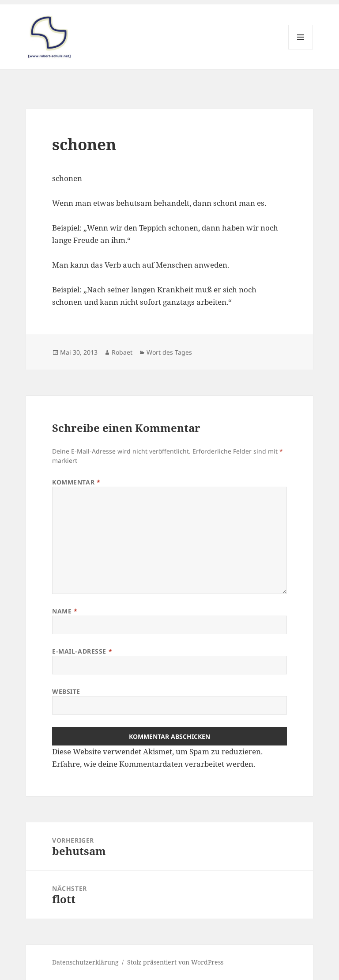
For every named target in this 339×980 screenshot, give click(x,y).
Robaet (122, 352)
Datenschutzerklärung (85, 962)
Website (66, 691)
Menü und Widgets (301, 49)
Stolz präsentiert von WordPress (175, 962)
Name (65, 611)
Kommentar (76, 482)
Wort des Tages (169, 352)
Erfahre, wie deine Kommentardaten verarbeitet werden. (154, 764)
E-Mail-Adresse (82, 651)
